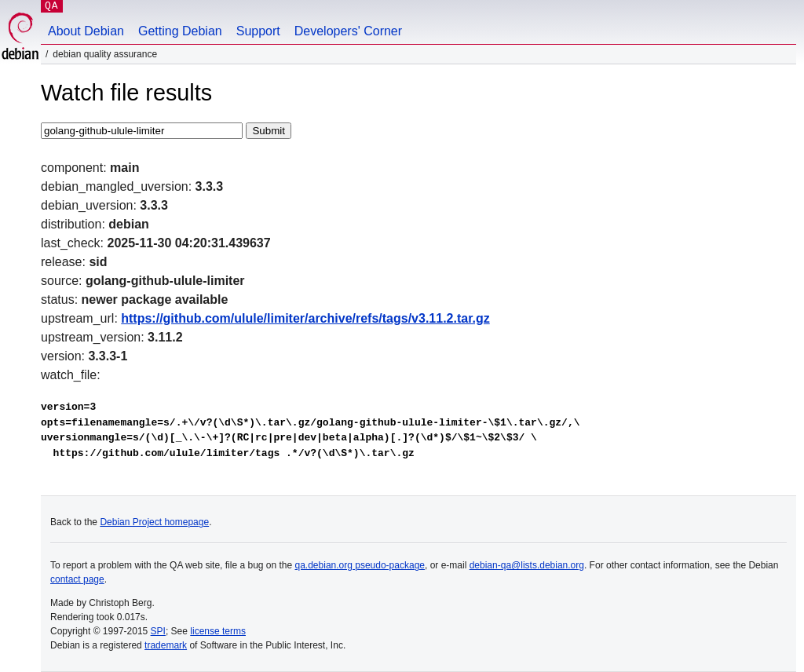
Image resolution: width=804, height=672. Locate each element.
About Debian (86, 31)
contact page (77, 579)
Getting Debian (180, 31)
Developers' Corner (348, 31)
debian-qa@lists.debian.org (527, 565)
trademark (166, 645)
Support (258, 31)
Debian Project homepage (154, 522)
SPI (158, 631)
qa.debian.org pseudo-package (360, 565)
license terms (218, 631)
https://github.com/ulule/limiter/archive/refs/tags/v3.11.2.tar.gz (305, 318)
